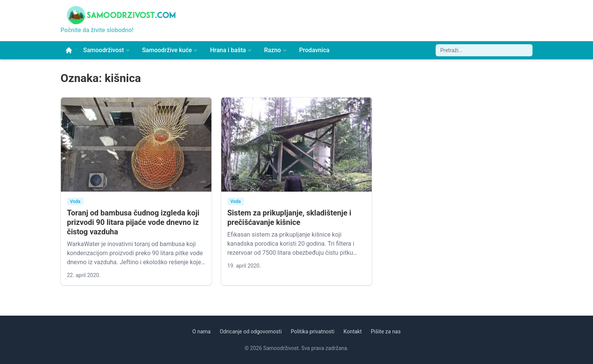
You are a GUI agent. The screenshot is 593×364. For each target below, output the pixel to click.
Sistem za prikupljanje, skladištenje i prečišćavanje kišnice (289, 218)
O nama (202, 331)
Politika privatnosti (313, 331)
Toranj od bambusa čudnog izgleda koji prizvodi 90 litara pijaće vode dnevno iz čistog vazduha (133, 222)
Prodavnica (314, 50)
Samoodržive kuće (170, 50)
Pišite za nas (386, 331)
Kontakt (352, 331)
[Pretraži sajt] (484, 50)
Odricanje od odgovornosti (251, 331)
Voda (75, 201)
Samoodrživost (107, 50)
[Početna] (69, 50)
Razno (276, 50)
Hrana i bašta (231, 50)
